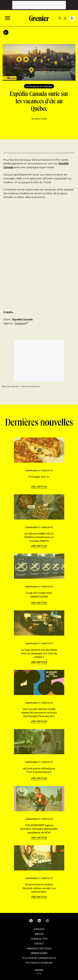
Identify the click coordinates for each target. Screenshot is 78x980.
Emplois (39, 934)
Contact (39, 944)
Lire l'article (39, 487)
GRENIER (39, 970)
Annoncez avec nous (39, 948)
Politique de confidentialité (39, 958)
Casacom (22, 323)
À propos (39, 929)
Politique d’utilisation (39, 963)
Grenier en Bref (39, 953)
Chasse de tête (39, 939)
